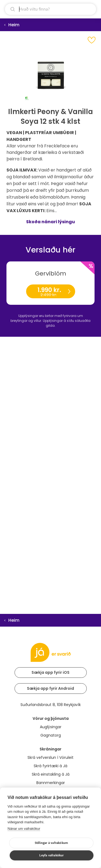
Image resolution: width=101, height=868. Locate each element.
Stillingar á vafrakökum (51, 843)
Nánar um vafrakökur (24, 829)
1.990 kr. (50, 292)
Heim (14, 25)
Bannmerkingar (51, 783)
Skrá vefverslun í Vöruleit (50, 757)
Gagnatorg (51, 735)
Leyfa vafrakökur (51, 855)
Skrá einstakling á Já (51, 774)
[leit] (50, 9)
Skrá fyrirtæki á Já (50, 766)
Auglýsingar (51, 727)
